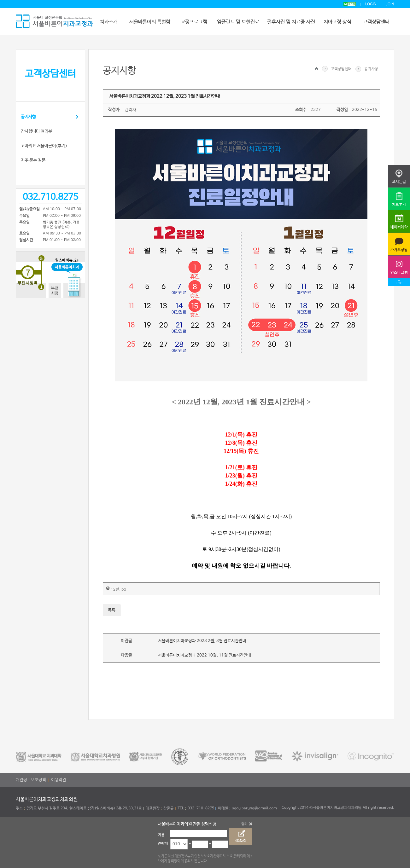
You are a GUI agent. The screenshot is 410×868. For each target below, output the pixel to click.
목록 (112, 610)
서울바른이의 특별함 (150, 22)
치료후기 (399, 205)
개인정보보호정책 (31, 780)
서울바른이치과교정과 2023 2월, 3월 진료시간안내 (202, 641)
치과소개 (109, 22)
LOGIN (371, 4)
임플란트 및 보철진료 (238, 22)
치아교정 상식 (337, 22)
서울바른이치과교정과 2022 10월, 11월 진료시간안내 (205, 655)
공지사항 (28, 117)
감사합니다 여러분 (36, 131)
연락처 (163, 844)
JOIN (390, 4)
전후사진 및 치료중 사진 (291, 22)
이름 (161, 835)
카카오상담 (399, 250)
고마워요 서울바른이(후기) (44, 146)
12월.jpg (119, 589)
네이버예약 (399, 227)
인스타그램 (399, 273)
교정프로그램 (194, 22)
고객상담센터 (376, 22)
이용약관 (59, 780)
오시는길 (399, 182)
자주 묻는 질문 (33, 160)
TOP (399, 283)
